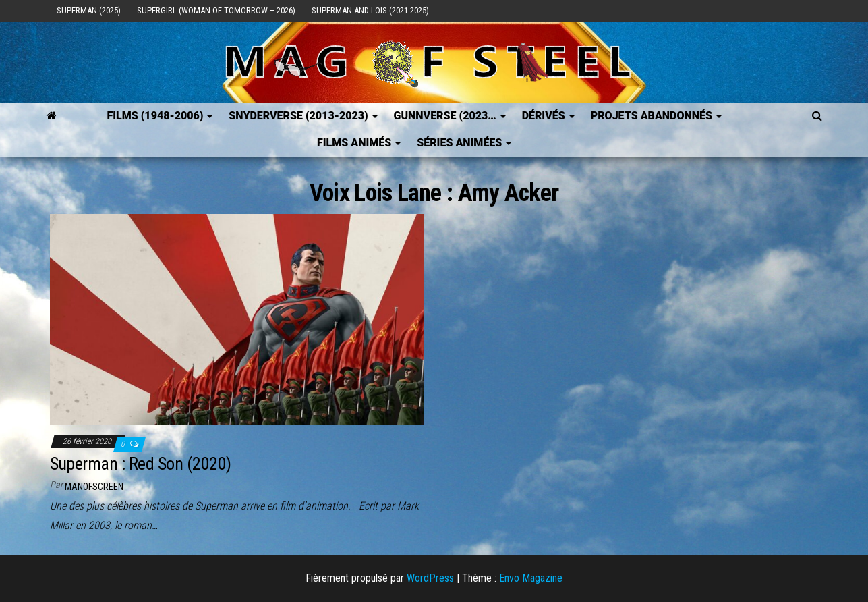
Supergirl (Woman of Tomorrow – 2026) (216, 10)
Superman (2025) (89, 10)
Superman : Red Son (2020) (141, 464)
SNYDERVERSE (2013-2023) (303, 116)
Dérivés (548, 116)
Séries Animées (464, 143)
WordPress (430, 578)
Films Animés (359, 143)
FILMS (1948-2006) (160, 116)
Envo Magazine (531, 578)
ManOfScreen (94, 487)
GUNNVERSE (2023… (450, 116)
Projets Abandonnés (656, 116)
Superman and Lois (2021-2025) (370, 10)
